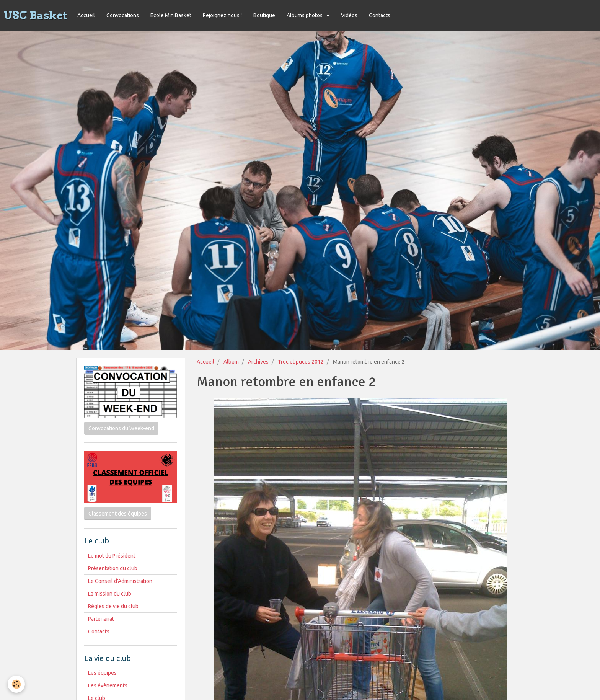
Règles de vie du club (113, 606)
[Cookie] (16, 684)
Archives (258, 362)
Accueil (86, 15)
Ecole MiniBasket (171, 15)
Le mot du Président (112, 556)
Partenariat (101, 619)
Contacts (380, 15)
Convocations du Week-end (121, 428)
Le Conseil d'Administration (120, 581)
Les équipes (102, 673)
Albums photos (305, 15)
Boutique (264, 15)
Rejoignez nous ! (222, 15)
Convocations (123, 15)
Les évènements (108, 685)
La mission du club (110, 594)
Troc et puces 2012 (301, 362)
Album (231, 362)
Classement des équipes (118, 514)
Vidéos (349, 15)
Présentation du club (113, 568)
